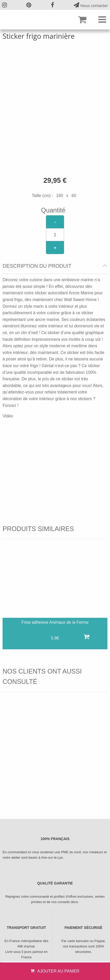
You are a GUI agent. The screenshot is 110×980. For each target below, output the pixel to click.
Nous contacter (91, 5)
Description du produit (37, 266)
